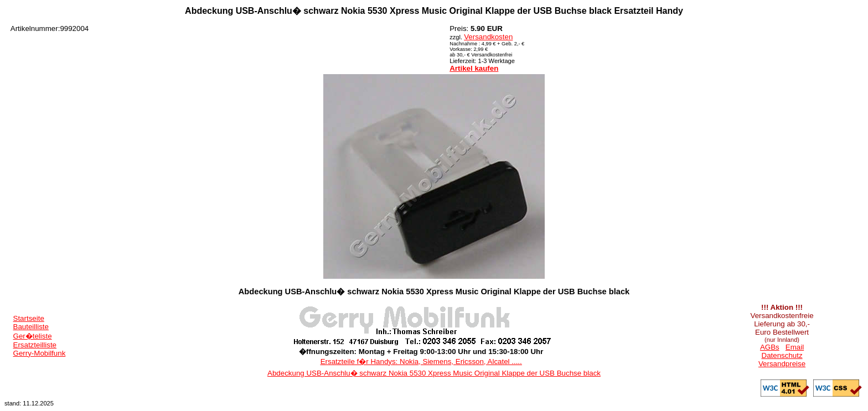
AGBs (770, 347)
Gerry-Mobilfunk (40, 353)
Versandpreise (782, 364)
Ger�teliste (33, 336)
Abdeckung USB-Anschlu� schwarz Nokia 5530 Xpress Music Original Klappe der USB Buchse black (434, 373)
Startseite (29, 318)
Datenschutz (782, 355)
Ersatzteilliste (35, 345)
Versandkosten (488, 37)
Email (795, 347)
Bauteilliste (31, 327)
